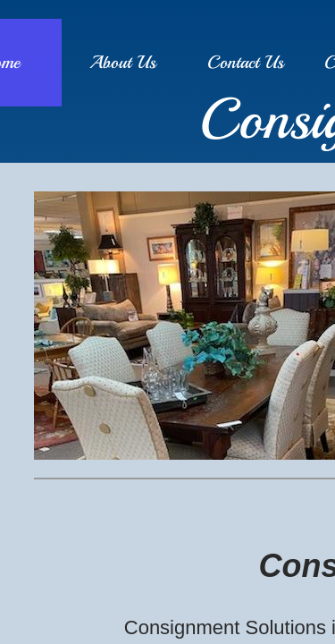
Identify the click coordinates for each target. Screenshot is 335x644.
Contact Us (246, 62)
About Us (123, 62)
